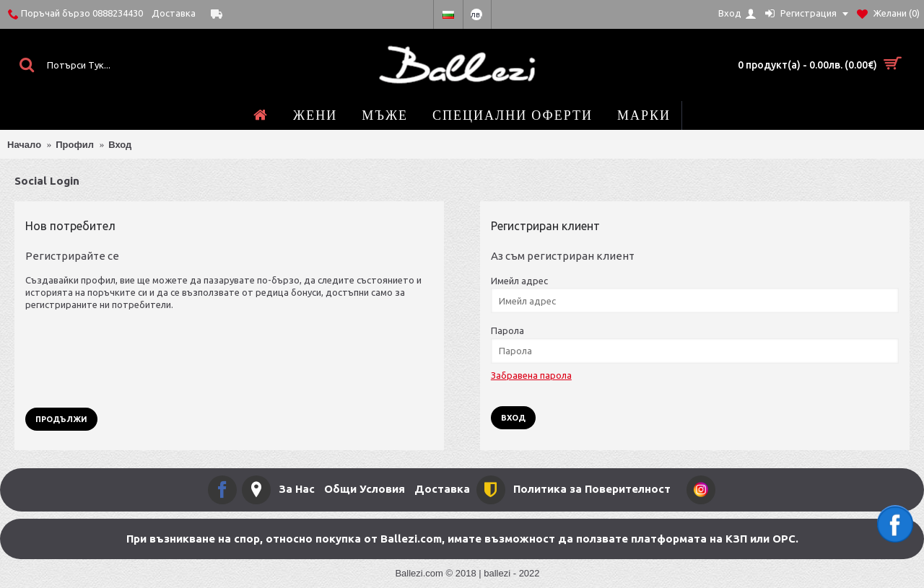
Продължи (61, 419)
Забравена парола (531, 375)
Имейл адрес (519, 281)
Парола (507, 330)
